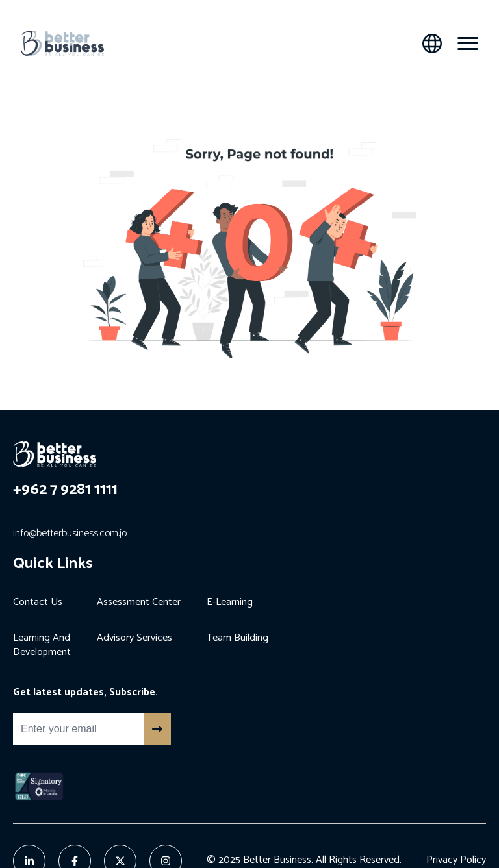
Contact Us (38, 602)
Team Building (237, 638)
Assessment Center (139, 602)
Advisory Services (134, 638)
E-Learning (230, 602)
